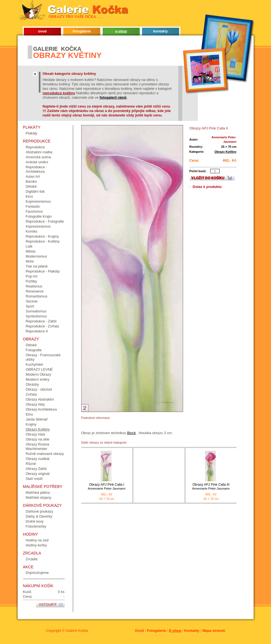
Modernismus (36, 256)
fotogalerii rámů (113, 97)
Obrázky (32, 384)
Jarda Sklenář (37, 419)
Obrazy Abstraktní (40, 399)
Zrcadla (32, 559)
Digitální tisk (35, 191)
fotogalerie (82, 31)
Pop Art (32, 276)
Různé (31, 464)
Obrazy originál (38, 474)
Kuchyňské (35, 364)
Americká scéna (38, 157)
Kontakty (192, 631)
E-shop (175, 631)
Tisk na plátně (37, 266)
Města (31, 251)
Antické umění (37, 162)
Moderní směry (38, 379)
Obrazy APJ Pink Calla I (107, 487)
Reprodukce (35, 147)
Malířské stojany (39, 497)
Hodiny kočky (36, 545)
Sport (30, 306)
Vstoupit (48, 604)
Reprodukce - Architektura (36, 169)
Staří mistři (34, 479)
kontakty (160, 31)
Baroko (31, 181)
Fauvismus (34, 211)
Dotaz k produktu (207, 187)
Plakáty (32, 133)
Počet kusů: (198, 171)
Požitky (31, 281)
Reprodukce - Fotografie (45, 221)
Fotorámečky (36, 526)
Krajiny (31, 424)
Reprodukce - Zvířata (42, 326)
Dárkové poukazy (40, 511)
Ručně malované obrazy (45, 454)
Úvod (140, 631)
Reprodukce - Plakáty (43, 271)
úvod (42, 31)
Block (131, 433)
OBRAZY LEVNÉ (39, 369)
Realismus (34, 286)
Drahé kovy (35, 521)
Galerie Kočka (77, 631)
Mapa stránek (214, 631)
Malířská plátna (38, 492)
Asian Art (33, 176)
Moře (30, 261)
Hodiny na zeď (37, 540)
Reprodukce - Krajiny (42, 236)
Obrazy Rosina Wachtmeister (38, 446)
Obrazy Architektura (41, 409)
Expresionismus (38, 201)
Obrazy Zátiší (36, 469)
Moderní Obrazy (39, 374)
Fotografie (34, 350)
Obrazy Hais (36, 434)
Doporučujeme (37, 573)
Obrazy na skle (38, 439)
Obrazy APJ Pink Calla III (211, 487)
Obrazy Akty (35, 404)
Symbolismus (36, 316)
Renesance (35, 291)
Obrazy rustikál (38, 459)
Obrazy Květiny (225, 152)
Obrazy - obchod (39, 389)
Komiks (32, 231)
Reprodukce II (37, 331)
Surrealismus (36, 311)
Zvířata (31, 394)
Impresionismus (38, 226)
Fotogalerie (157, 631)
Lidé (29, 246)
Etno (29, 196)
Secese (32, 301)
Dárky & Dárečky (39, 516)
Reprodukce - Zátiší (41, 321)
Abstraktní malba (39, 152)
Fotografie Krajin (39, 216)
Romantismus (37, 296)
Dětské (31, 186)
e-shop (121, 31)
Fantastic (33, 206)
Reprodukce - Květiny (43, 241)
